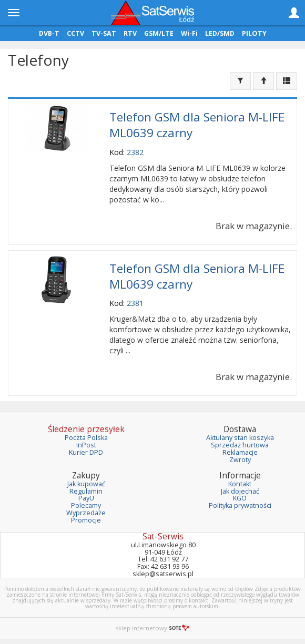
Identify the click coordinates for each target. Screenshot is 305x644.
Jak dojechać (240, 491)
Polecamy (86, 505)
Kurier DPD (86, 452)
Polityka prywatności (240, 505)
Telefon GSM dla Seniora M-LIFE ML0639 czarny (197, 125)
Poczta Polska (86, 438)
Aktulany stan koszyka (240, 438)
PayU (86, 498)
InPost (86, 445)
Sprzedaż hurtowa (240, 445)
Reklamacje (240, 452)
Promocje (86, 520)
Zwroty (240, 460)
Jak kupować (86, 484)
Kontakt (240, 484)
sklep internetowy (152, 628)
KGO (240, 498)
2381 (135, 303)
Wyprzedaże (86, 513)
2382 (135, 152)
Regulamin (86, 491)
